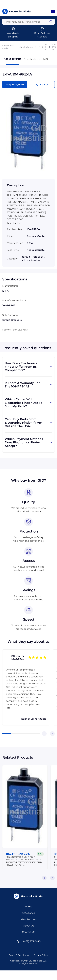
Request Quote (15, 85)
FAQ (45, 59)
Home (29, 907)
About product (12, 61)
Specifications (32, 59)
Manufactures (29, 919)
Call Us (42, 84)
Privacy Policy (41, 955)
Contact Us (29, 932)
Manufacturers (26, 47)
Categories (29, 913)
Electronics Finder (8, 47)
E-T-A (46, 47)
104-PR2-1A (55, 47)
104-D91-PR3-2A (18, 854)
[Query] (29, 22)
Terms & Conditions (19, 955)
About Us (29, 926)
